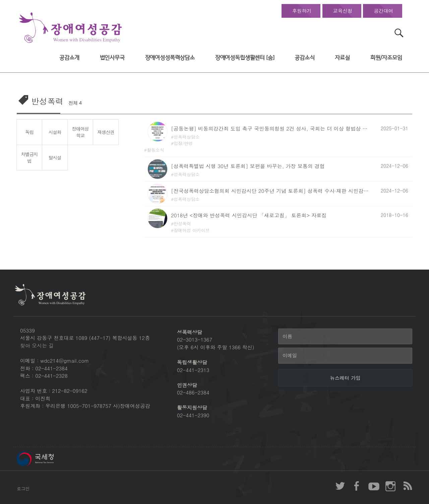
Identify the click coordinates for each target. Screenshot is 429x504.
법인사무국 (112, 58)
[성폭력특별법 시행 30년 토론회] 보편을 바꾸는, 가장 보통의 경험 (248, 166)
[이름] (345, 337)
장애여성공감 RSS (407, 486)
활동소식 (156, 150)
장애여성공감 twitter (340, 486)
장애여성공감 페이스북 (357, 486)
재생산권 (106, 132)
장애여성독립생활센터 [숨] (245, 58)
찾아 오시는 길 (37, 345)
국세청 (50, 459)
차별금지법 (29, 158)
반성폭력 (182, 224)
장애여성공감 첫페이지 (70, 28)
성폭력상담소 (187, 137)
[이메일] (345, 356)
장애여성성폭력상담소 (170, 58)
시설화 (55, 132)
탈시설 (55, 157)
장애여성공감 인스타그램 (390, 486)
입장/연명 (183, 143)
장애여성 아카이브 (192, 230)
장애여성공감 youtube (374, 486)
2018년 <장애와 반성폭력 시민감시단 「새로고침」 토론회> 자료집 (249, 215)
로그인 (23, 488)
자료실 (342, 58)
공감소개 (69, 58)
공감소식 (304, 58)
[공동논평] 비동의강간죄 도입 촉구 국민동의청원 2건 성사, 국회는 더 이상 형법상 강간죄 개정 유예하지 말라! (271, 128)
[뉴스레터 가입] (345, 378)
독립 (29, 132)
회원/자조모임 (386, 58)
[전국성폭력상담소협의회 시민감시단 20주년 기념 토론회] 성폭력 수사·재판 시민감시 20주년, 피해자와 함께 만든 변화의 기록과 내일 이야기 (271, 191)
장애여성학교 (80, 132)
